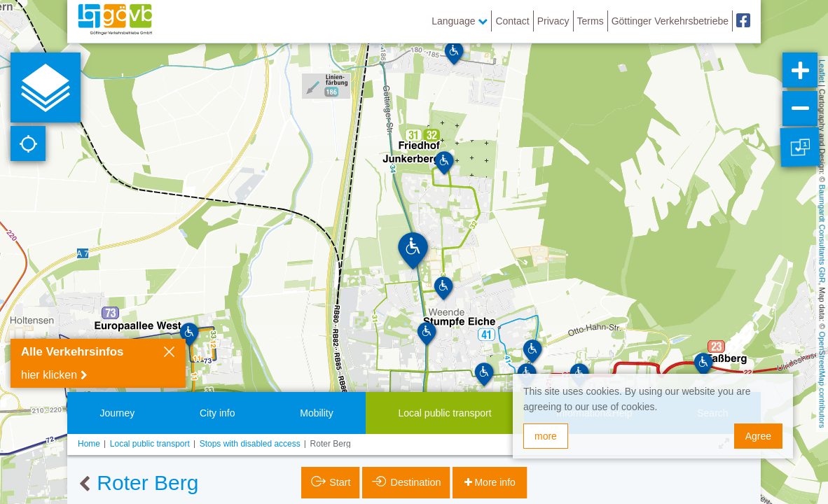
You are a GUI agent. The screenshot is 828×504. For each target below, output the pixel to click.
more (546, 436)
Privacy (553, 21)
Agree (758, 436)
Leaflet (822, 71)
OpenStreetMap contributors (822, 379)
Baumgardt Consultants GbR (822, 234)
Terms (591, 21)
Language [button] (460, 21)
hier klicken (49, 375)
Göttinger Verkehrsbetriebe (670, 21)
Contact (512, 21)
